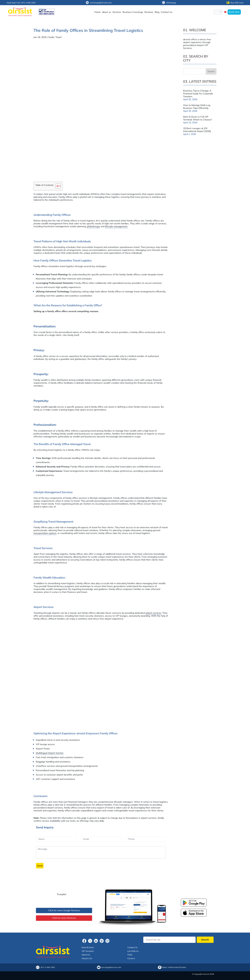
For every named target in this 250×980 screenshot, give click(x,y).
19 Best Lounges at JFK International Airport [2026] (197, 130)
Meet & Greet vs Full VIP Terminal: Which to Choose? (197, 118)
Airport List (87, 958)
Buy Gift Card (235, 3)
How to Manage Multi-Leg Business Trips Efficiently (197, 107)
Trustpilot (62, 894)
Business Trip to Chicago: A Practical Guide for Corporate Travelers (198, 94)
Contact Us (167, 12)
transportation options (45, 533)
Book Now (234, 12)
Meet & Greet (88, 947)
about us (107, 12)
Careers (131, 958)
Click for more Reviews (64, 918)
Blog (157, 12)
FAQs (130, 955)
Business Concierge (133, 12)
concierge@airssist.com (99, 3)
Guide (51, 37)
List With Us (133, 951)
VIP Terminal (88, 951)
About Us (86, 955)
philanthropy (93, 226)
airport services (153, 613)
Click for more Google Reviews (64, 910)
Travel (58, 37)
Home (97, 12)
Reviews (149, 12)
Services (117, 12)
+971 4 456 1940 (47, 967)
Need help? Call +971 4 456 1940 (21, 3)
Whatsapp (169, 3)
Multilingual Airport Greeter (50, 753)
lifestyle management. (116, 226)
